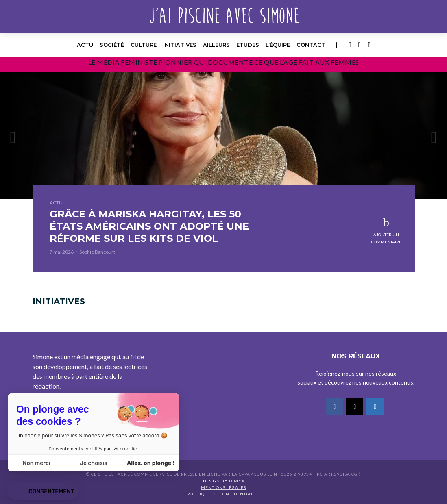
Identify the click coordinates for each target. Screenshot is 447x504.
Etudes (248, 45)
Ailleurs (216, 45)
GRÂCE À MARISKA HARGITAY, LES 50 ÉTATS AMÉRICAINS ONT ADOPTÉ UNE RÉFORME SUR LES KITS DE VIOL (149, 226)
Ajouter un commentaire (386, 238)
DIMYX (237, 481)
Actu (85, 45)
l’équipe (278, 45)
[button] (43, 492)
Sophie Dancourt (97, 252)
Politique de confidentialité (224, 494)
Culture (144, 45)
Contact (311, 45)
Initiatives (180, 45)
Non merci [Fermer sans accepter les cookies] (36, 463)
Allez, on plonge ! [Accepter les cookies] (150, 463)
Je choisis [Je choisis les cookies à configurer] (94, 463)
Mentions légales (223, 487)
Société (112, 45)
